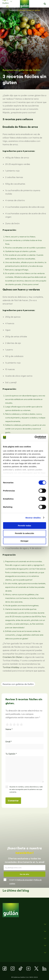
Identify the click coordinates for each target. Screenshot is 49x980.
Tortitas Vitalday (11, 667)
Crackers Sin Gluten (13, 657)
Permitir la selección (25, 533)
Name (9, 729)
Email (9, 742)
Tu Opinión (11, 754)
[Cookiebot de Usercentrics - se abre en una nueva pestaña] (35, 437)
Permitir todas (24, 526)
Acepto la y (25, 882)
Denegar (24, 541)
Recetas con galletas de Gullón (21, 70)
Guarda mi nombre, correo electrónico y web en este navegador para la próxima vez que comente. (26, 789)
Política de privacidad (24, 880)
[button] (45, 4)
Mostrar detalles (33, 518)
